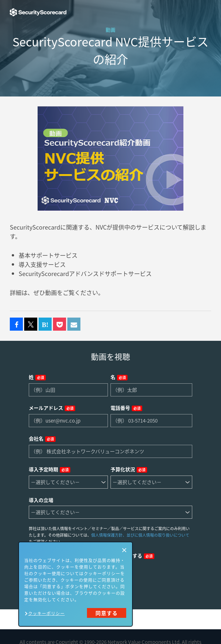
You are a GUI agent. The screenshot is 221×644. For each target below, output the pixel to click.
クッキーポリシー (46, 613)
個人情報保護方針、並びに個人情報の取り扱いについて (140, 535)
